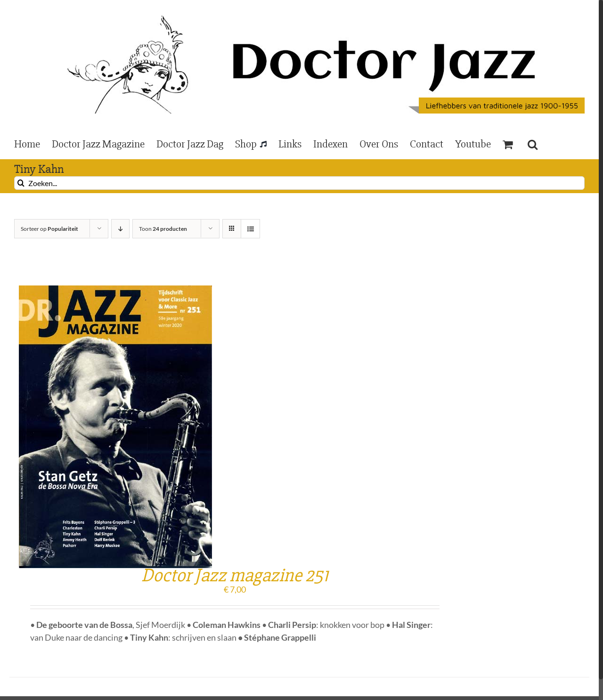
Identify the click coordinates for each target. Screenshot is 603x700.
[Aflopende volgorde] (120, 229)
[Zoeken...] (299, 183)
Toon (163, 229)
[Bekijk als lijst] (250, 229)
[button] (533, 144)
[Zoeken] (21, 183)
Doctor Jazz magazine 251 (235, 575)
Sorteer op (49, 229)
